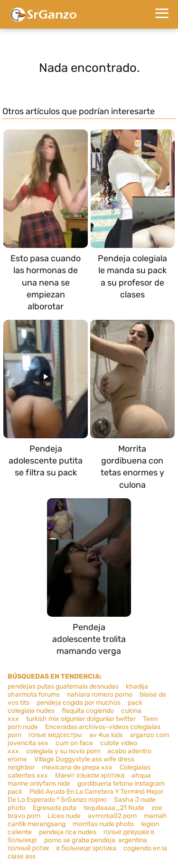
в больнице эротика (86, 848)
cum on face (74, 743)
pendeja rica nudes (68, 832)
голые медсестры (55, 735)
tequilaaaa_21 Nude (114, 808)
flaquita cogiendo (88, 711)
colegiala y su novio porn (63, 751)
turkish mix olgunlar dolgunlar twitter (81, 719)
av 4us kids (106, 735)
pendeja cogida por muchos (79, 703)
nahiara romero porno (100, 695)
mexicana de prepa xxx (77, 767)
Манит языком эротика (90, 775)
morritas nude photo (103, 824)
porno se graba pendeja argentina (96, 840)
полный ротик (28, 848)
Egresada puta (55, 808)
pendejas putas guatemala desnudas (63, 686)
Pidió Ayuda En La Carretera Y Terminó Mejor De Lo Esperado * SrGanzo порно (85, 796)
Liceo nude (64, 816)
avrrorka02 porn (112, 816)
